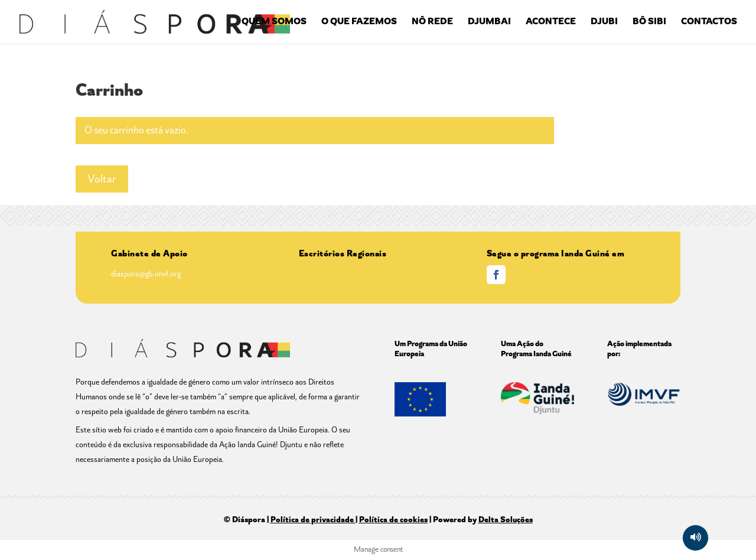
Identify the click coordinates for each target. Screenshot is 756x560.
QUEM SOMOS (274, 22)
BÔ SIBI (649, 22)
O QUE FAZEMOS (359, 22)
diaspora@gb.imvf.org (146, 274)
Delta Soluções (506, 520)
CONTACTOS (709, 22)
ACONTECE (551, 22)
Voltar (102, 179)
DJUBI (604, 22)
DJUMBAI (489, 22)
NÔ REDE (432, 22)
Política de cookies (393, 520)
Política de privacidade (312, 520)
